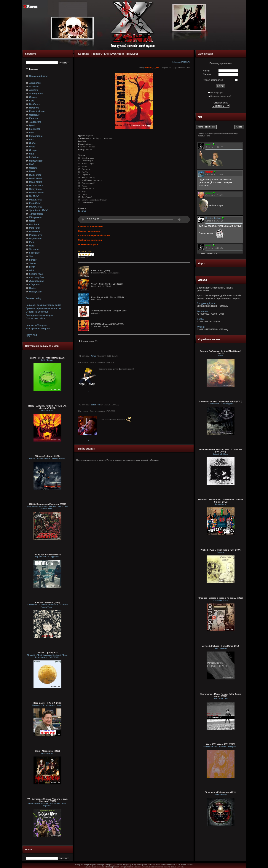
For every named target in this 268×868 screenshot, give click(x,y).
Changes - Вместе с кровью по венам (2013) (221, 598)
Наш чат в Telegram (36, 325)
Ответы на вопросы (37, 312)
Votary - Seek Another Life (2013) (107, 284)
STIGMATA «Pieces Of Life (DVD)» (108, 324)
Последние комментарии (39, 315)
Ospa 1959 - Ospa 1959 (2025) (221, 744)
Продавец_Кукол (206, 303)
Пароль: (208, 74)
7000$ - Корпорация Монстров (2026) (48, 504)
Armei (94, 356)
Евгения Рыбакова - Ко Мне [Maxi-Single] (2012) (221, 352)
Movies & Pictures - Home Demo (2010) (221, 646)
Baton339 (95, 405)
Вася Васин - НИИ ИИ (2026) (48, 703)
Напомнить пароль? (221, 96)
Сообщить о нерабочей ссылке (94, 235)
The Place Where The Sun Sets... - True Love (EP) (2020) (221, 450)
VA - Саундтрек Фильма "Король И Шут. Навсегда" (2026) (47, 800)
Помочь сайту (33, 298)
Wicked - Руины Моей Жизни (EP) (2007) (221, 550)
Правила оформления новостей (43, 308)
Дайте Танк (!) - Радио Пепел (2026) (47, 358)
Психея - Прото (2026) (48, 653)
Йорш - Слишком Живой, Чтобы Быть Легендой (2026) (47, 407)
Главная (34, 69)
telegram (82, 211)
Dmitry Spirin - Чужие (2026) (47, 554)
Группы (31, 335)
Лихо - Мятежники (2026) (47, 751)
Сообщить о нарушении (90, 240)
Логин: (207, 71)
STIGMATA (186, 62)
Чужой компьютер (213, 80)
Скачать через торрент (90, 231)
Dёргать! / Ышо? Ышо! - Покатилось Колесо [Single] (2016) (221, 501)
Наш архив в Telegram (38, 329)
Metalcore (176, 62)
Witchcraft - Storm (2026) (47, 456)
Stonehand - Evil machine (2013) (221, 792)
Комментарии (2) (88, 341)
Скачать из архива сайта (91, 227)
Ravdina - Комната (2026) (47, 602)
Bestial (201, 319)
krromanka (203, 311)
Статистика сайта (35, 318)
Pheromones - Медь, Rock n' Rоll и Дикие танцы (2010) (221, 695)
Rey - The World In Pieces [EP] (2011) (109, 297)
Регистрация (217, 93)
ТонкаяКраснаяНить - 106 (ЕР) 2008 (109, 311)
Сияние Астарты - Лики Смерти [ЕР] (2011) (221, 401)
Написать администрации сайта (43, 305)
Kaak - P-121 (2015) (100, 270)
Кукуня (201, 327)
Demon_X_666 (152, 68)
